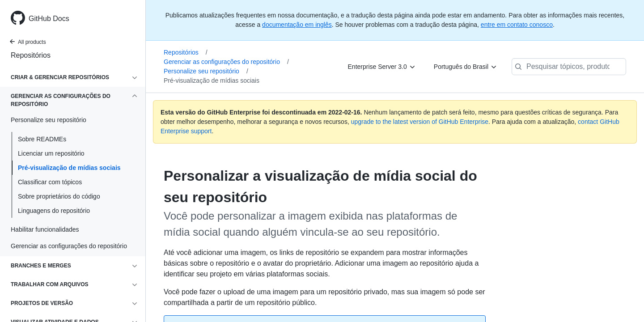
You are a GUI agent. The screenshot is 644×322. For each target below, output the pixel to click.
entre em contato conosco (517, 25)
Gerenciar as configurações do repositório (226, 62)
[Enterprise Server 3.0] (382, 67)
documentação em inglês (297, 25)
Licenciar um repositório (51, 153)
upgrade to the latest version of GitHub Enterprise (420, 122)
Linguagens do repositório (54, 211)
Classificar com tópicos (50, 182)
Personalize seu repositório (206, 71)
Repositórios (31, 55)
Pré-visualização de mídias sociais (69, 168)
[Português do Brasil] (466, 67)
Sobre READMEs (42, 139)
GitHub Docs (49, 19)
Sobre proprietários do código (59, 196)
